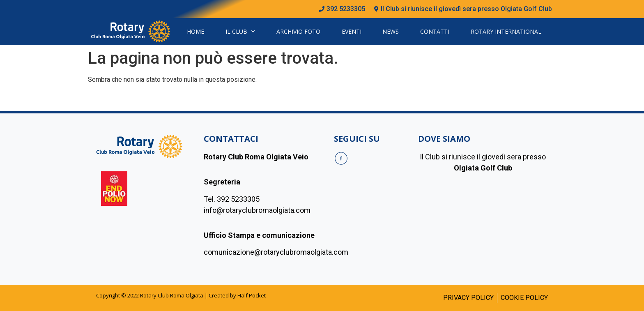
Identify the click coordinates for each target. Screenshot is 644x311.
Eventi (352, 31)
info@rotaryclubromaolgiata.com (257, 210)
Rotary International (506, 31)
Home (195, 31)
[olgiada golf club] (483, 223)
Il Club (240, 32)
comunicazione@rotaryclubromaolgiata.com (276, 252)
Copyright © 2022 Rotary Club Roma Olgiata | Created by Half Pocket (181, 295)
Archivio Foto (298, 31)
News (391, 31)
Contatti (435, 31)
